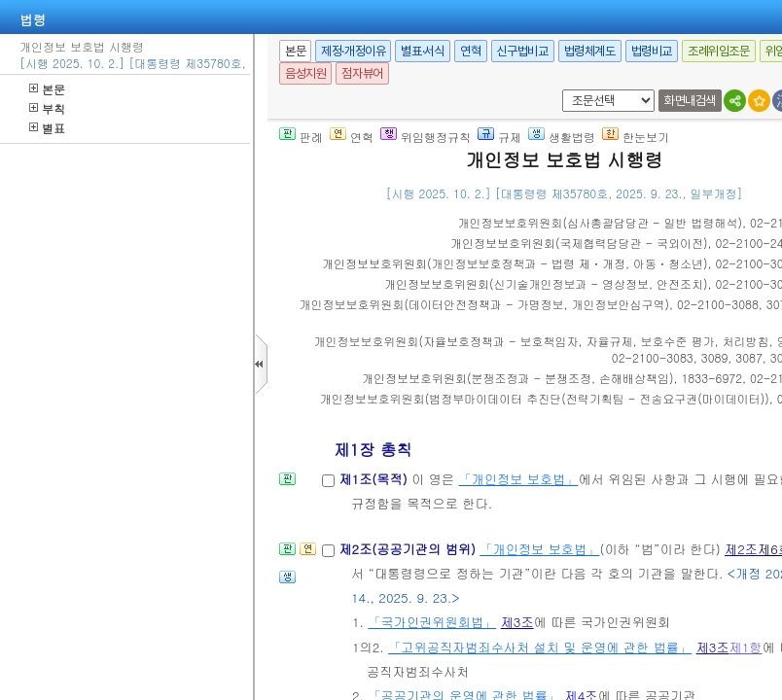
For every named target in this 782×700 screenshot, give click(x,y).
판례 (301, 137)
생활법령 (562, 137)
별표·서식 (423, 51)
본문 (47, 89)
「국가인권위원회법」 (432, 622)
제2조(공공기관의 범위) (409, 549)
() (601, 222)
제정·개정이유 (353, 51)
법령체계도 (590, 51)
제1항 (746, 647)
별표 (47, 128)
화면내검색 (690, 101)
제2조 (741, 549)
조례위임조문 (719, 51)
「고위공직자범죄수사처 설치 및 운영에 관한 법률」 (540, 647)
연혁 (470, 51)
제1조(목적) (375, 479)
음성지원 (305, 73)
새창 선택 (559, 90)
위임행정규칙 (426, 137)
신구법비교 (523, 51)
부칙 (47, 108)
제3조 (517, 622)
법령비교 (652, 51)
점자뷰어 (362, 73)
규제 (499, 137)
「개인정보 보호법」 (518, 479)
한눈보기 (636, 137)
